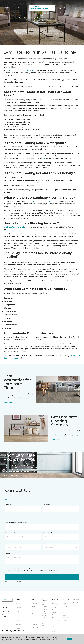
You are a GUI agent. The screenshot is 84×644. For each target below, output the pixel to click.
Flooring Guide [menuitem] (54, 613)
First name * (9, 505)
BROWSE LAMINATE (12, 475)
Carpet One (7, 18)
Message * (8, 553)
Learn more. (11, 641)
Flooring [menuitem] (34, 603)
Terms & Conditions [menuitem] (66, 616)
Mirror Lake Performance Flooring (40, 201)
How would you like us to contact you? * (17, 523)
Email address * (47, 533)
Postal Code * (9, 543)
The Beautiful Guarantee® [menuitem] (55, 619)
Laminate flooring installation (16, 227)
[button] (58, 13)
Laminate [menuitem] (35, 617)
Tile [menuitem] (33, 620)
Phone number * (10, 533)
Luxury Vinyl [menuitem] (34, 607)
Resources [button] (17, 8)
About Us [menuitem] (65, 603)
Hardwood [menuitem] (35, 611)
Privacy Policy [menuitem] (65, 621)
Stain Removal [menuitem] (54, 604)
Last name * (46, 505)
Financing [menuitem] (35, 628)
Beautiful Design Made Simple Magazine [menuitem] (45, 617)
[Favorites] (61, 13)
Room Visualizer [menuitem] (45, 605)
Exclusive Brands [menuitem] (54, 631)
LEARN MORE (9, 403)
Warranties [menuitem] (55, 624)
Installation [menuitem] (55, 627)
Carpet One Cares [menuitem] (66, 607)
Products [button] (6, 8)
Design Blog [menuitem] (44, 625)
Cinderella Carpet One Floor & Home (21, 70)
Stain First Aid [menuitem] (55, 609)
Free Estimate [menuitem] (35, 624)
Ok (69, 639)
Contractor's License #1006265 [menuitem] (76, 601)
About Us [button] (6, 12)
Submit (42, 577)
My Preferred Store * (49, 543)
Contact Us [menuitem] (65, 612)
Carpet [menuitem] (34, 614)
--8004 (15, 3)
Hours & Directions (62, 8)
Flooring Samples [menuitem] (44, 610)
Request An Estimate (74, 8)
